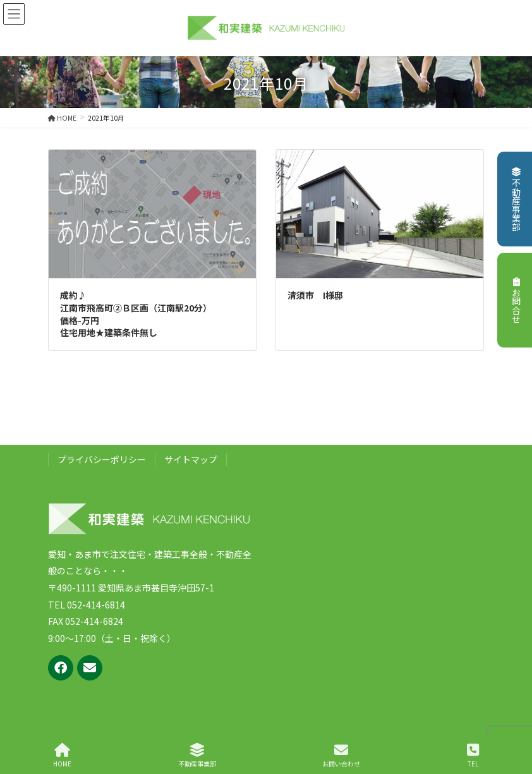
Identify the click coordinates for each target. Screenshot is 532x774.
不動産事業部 (516, 199)
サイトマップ (191, 459)
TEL (473, 755)
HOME (62, 755)
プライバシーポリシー (102, 459)
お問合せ (516, 300)
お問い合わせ (341, 755)
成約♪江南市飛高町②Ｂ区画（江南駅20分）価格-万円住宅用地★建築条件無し (136, 314)
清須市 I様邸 (315, 295)
